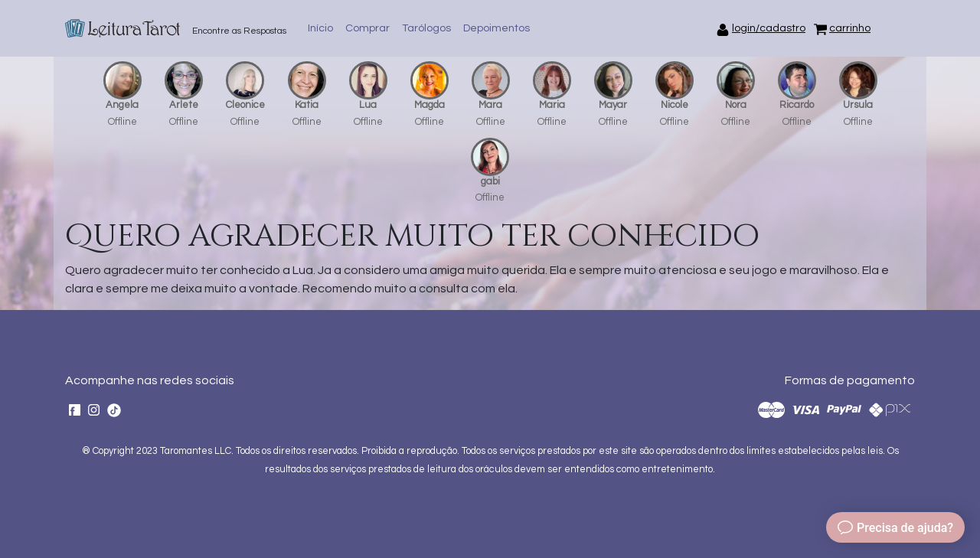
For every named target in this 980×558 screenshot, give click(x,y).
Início (320, 28)
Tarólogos (426, 28)
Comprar (367, 28)
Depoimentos (497, 28)
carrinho (850, 28)
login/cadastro (769, 28)
